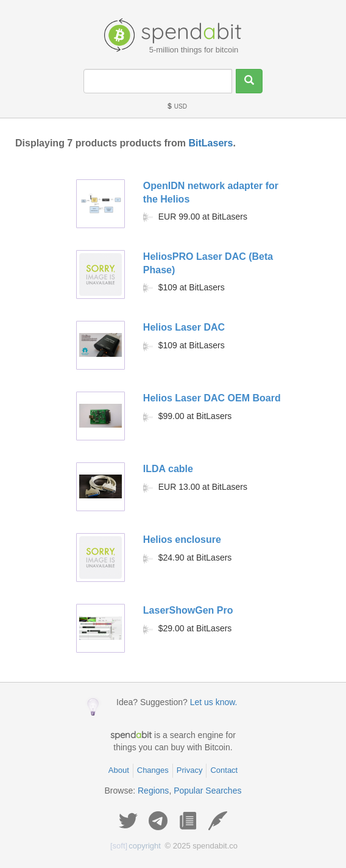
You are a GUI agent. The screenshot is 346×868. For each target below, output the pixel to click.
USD (177, 106)
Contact (224, 770)
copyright (136, 846)
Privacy (190, 770)
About (119, 770)
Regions (153, 791)
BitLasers (210, 143)
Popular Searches (207, 791)
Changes (153, 770)
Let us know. (214, 702)
